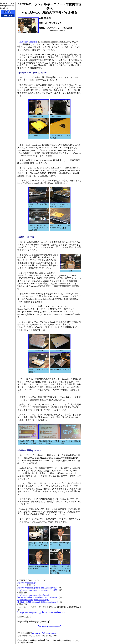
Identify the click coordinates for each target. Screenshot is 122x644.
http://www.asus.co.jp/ (27, 583)
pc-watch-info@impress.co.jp (44, 633)
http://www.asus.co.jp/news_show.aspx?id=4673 (37, 590)
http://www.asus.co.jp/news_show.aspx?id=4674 (37, 588)
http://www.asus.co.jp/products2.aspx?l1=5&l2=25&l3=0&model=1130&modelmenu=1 (38, 601)
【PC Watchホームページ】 (49, 626)
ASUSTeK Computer (28, 42)
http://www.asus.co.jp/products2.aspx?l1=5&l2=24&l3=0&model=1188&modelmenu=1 (38, 596)
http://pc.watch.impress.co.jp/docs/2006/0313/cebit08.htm (41, 612)
